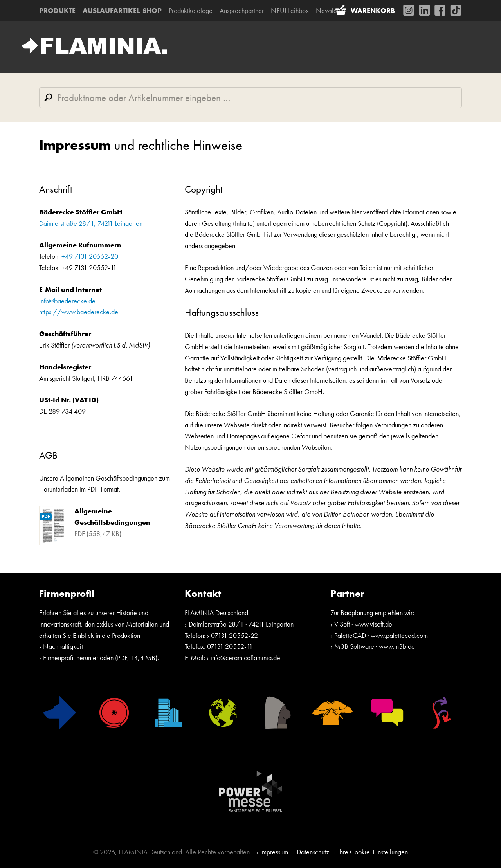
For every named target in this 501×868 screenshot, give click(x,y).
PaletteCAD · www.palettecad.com (381, 635)
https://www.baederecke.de (79, 312)
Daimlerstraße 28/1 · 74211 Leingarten (241, 624)
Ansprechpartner (242, 10)
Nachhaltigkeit (63, 646)
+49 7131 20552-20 (90, 256)
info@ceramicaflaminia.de (245, 658)
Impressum (274, 852)
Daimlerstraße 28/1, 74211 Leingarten (91, 223)
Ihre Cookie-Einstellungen (373, 852)
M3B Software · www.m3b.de (375, 646)
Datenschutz (313, 852)
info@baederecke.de (67, 301)
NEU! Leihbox (290, 10)
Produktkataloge (191, 10)
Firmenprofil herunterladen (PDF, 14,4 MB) (100, 658)
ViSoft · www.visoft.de (363, 624)
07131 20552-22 (234, 635)
